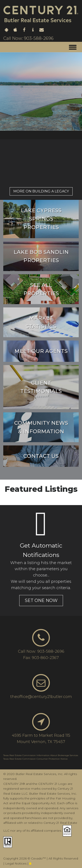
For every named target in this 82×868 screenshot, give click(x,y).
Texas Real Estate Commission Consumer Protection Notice (35, 759)
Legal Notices (16, 863)
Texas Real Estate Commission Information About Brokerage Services (41, 755)
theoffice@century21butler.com (41, 697)
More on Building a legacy (41, 191)
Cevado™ (39, 858)
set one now (41, 600)
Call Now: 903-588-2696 (28, 38)
